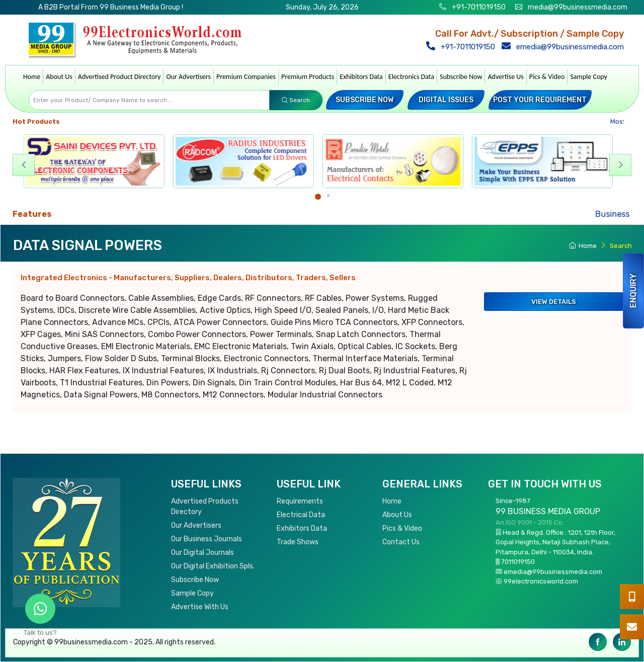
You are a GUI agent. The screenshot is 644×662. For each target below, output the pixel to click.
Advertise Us (505, 77)
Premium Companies (246, 77)
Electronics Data (411, 77)
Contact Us (401, 542)
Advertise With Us (200, 607)
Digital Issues (446, 100)
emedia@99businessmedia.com (565, 47)
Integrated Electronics (188, 278)
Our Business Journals (207, 539)
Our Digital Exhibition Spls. (213, 566)
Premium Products (308, 77)
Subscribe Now (461, 77)
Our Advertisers (188, 77)
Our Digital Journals (203, 553)
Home (32, 77)
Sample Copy (589, 77)
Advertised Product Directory (119, 77)
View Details (554, 302)
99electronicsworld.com (541, 581)
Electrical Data (301, 515)
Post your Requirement (540, 100)
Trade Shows (298, 542)
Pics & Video (547, 77)
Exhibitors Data (361, 77)
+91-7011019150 (478, 7)
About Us (59, 77)
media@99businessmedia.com (578, 7)
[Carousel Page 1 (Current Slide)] (318, 197)
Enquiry (633, 291)
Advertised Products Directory (205, 507)
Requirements (300, 501)
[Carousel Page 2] (328, 195)
